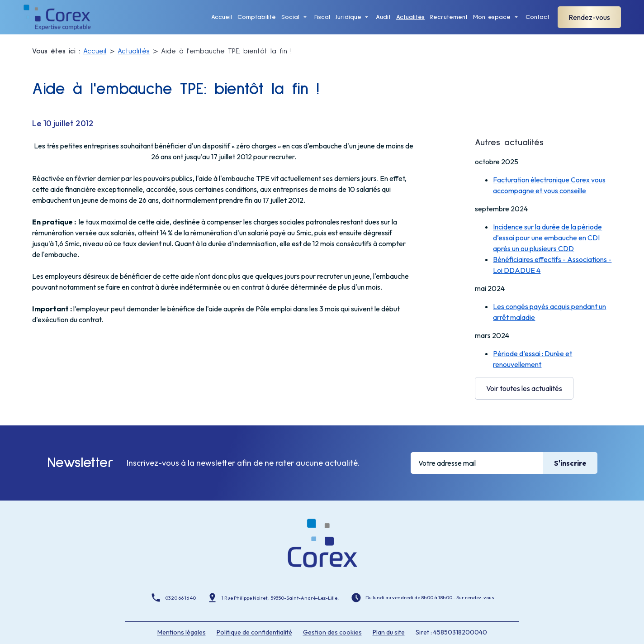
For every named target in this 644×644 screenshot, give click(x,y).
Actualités (410, 23)
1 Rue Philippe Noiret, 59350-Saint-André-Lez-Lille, (281, 582)
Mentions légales (182, 615)
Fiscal (322, 23)
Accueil (222, 23)
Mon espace (492, 23)
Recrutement (449, 23)
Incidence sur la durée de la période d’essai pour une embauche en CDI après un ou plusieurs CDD (547, 233)
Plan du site (389, 615)
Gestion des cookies (332, 615)
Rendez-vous (589, 23)
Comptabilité (257, 23)
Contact (537, 23)
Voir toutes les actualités (524, 383)
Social (290, 23)
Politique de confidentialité (254, 615)
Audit (383, 23)
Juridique (348, 23)
